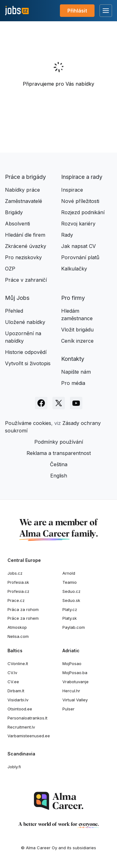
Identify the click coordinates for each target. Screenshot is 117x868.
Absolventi (17, 224)
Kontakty (73, 359)
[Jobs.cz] (17, 11)
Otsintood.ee (20, 709)
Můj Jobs (17, 298)
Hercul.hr (71, 691)
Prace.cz (16, 600)
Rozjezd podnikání (83, 212)
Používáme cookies (28, 423)
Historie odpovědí (26, 352)
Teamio (70, 582)
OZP (10, 269)
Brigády (14, 212)
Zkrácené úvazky (26, 246)
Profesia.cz (18, 591)
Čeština (59, 464)
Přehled (14, 311)
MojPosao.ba (75, 673)
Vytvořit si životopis (28, 363)
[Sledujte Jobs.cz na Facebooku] (41, 403)
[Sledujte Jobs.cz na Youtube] (76, 403)
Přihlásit (77, 11)
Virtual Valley (75, 700)
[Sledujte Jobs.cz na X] (59, 403)
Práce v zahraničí (26, 280)
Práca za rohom (23, 609)
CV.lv (12, 673)
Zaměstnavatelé (24, 201)
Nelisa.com (18, 636)
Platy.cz (70, 609)
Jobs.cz (15, 573)
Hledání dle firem (25, 235)
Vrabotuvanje (76, 682)
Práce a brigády (25, 177)
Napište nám (76, 372)
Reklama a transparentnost (59, 453)
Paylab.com (74, 627)
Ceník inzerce (77, 341)
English (59, 476)
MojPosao (72, 664)
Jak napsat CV (78, 246)
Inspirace (72, 190)
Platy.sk (70, 618)
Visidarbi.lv (18, 700)
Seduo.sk (71, 600)
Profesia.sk (18, 582)
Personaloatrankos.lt (27, 718)
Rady (67, 235)
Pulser (68, 709)
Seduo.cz (71, 591)
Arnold (69, 573)
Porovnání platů (80, 257)
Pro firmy (73, 298)
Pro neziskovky (23, 257)
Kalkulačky (74, 269)
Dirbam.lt (16, 691)
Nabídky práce (22, 190)
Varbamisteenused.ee (29, 736)
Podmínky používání (59, 442)
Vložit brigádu (77, 330)
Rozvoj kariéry (78, 224)
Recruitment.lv (21, 727)
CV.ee (13, 682)
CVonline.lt (18, 664)
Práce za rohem (23, 618)
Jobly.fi (14, 767)
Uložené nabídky (25, 322)
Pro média (73, 383)
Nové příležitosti (80, 201)
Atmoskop (17, 627)
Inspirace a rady (82, 177)
